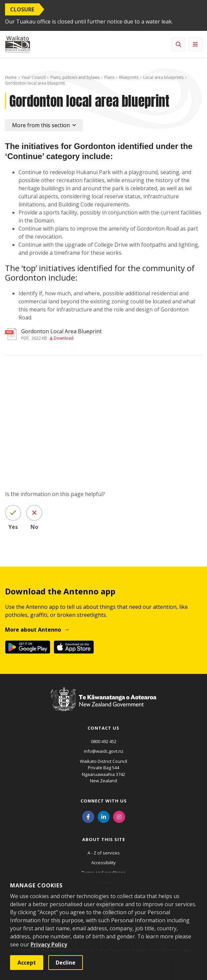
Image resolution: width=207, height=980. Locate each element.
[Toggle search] (178, 44)
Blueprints (129, 77)
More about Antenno (33, 630)
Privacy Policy (49, 944)
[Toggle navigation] (195, 44)
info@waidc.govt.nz (104, 751)
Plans (109, 77)
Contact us (104, 728)
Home (11, 77)
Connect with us (104, 801)
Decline (66, 963)
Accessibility (104, 863)
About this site (104, 839)
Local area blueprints (163, 77)
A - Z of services (104, 853)
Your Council (34, 77)
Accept (27, 963)
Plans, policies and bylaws (75, 77)
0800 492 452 (104, 741)
